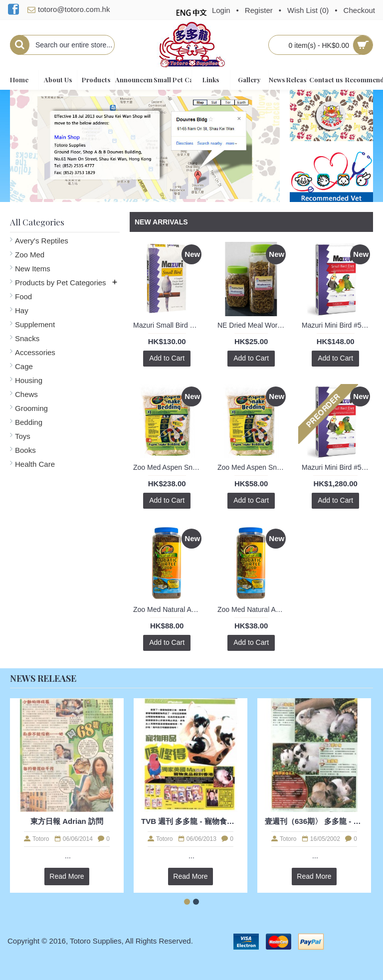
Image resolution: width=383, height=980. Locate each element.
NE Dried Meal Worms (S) (253, 325)
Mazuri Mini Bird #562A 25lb (337, 467)
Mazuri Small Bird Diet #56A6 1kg (169, 325)
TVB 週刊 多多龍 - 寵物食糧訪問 (191, 821)
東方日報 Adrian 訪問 (67, 821)
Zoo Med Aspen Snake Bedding (169, 467)
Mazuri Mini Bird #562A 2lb (337, 325)
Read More (67, 876)
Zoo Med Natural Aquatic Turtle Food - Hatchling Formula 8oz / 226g (169, 609)
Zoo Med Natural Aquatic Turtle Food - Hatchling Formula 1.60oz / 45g (253, 609)
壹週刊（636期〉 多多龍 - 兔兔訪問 (314, 821)
